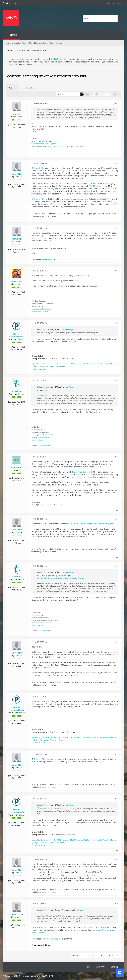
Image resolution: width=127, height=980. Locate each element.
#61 (117, 103)
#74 (117, 859)
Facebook (42, 445)
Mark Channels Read (38, 43)
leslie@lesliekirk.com (44, 437)
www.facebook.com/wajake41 (44, 144)
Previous (76, 956)
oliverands (17, 467)
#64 (117, 271)
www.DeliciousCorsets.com (41, 311)
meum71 (16, 239)
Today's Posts (56, 43)
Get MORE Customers (61, 364)
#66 (117, 381)
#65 (117, 323)
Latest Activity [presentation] (28, 88)
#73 (117, 799)
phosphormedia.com (38, 369)
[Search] (100, 19)
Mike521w (17, 174)
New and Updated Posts (16, 43)
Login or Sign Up (114, 3)
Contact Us (100, 967)
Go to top (114, 967)
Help (88, 967)
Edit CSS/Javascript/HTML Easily (81, 364)
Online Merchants (22, 50)
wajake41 (16, 114)
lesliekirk (98, 186)
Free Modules (44, 366)
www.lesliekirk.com (37, 440)
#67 (117, 457)
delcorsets (17, 281)
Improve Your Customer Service (42, 364)
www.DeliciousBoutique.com (41, 309)
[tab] (12, 88)
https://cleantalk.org (81, 472)
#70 (117, 642)
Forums (13, 35)
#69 (117, 566)
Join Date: (12, 125)
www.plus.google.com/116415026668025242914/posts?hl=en (58, 146)
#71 (117, 697)
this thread (49, 189)
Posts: (14, 127)
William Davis (16, 914)
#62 (117, 163)
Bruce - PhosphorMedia (16, 335)
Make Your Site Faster (100, 364)
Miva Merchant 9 (39, 50)
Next (118, 956)
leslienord (56, 435)
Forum (10, 50)
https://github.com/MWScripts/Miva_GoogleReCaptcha (90, 524)
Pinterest (49, 445)
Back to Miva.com (10, 3)
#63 (117, 228)
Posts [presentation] (12, 88)
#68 (117, 519)
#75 (117, 904)
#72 (117, 754)
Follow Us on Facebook (58, 366)
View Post (69, 329)
